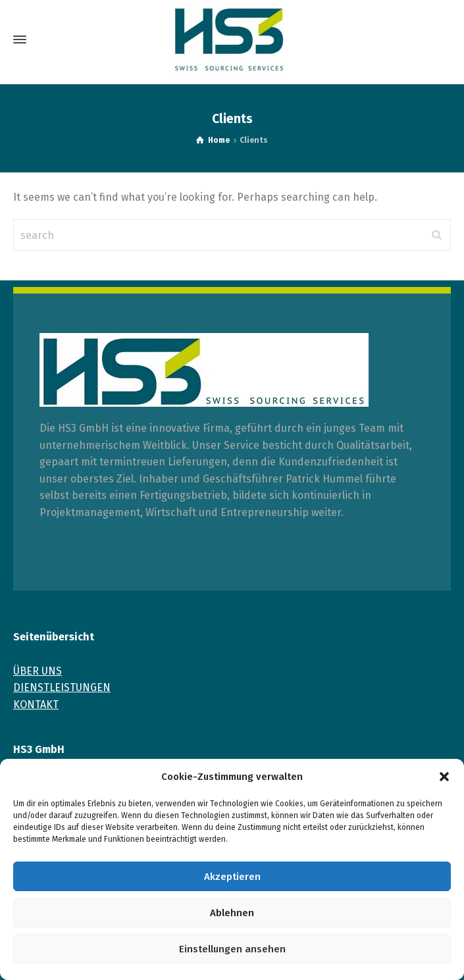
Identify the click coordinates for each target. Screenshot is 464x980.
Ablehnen (232, 913)
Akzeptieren (232, 877)
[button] (444, 777)
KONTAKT (36, 705)
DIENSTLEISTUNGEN (62, 687)
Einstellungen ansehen (232, 949)
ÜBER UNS (38, 671)
